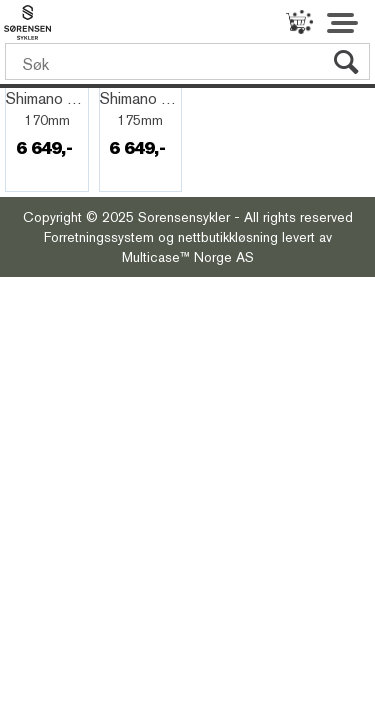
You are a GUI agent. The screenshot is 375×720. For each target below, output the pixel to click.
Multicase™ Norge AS (188, 257)
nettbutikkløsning (228, 237)
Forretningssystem (99, 237)
